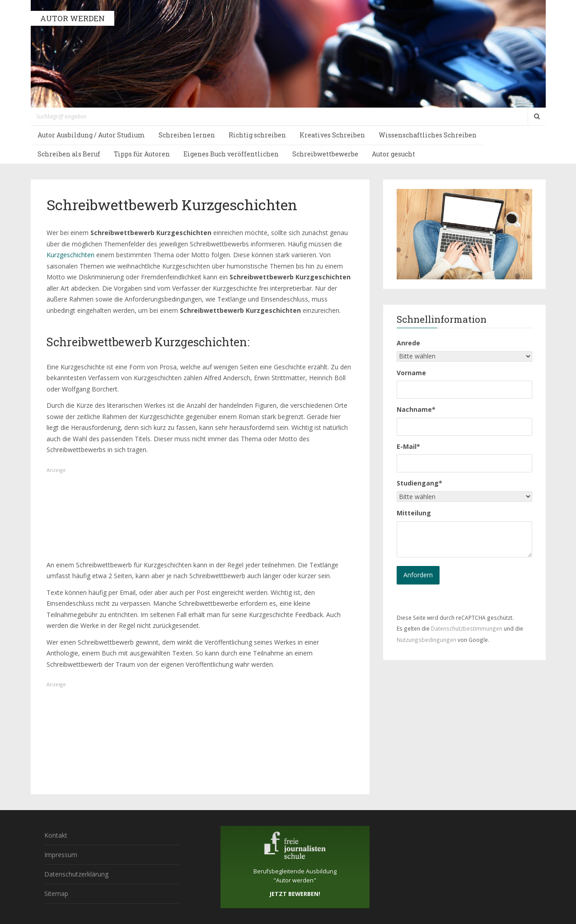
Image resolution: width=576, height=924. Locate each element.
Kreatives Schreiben (332, 135)
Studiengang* (419, 483)
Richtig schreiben (257, 135)
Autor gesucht (393, 154)
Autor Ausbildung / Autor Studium (91, 135)
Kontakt (56, 835)
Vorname (411, 373)
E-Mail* (408, 446)
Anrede (408, 343)
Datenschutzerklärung (76, 874)
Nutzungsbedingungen (426, 640)
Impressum (61, 855)
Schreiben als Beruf (69, 154)
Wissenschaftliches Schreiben (428, 135)
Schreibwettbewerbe (325, 154)
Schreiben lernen (187, 135)
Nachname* (416, 409)
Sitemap (56, 893)
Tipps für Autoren (142, 154)
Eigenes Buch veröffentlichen (231, 154)
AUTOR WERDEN (73, 18)
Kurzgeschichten (70, 255)
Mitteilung (414, 513)
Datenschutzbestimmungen (467, 628)
